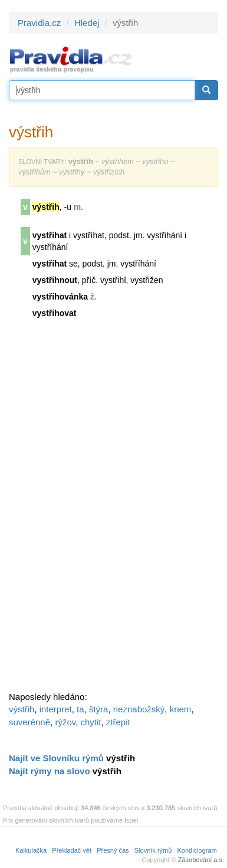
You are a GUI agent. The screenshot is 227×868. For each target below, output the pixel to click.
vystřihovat (55, 313)
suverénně (29, 722)
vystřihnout (55, 280)
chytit (91, 722)
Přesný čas (113, 850)
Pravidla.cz (39, 23)
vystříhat (50, 264)
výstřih (22, 709)
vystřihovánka (60, 297)
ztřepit (118, 722)
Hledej (87, 23)
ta (80, 709)
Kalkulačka (31, 850)
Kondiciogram (197, 850)
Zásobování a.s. (201, 860)
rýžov (65, 722)
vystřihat (50, 235)
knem (181, 709)
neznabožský (139, 709)
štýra (99, 709)
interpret (56, 709)
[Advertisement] (97, 510)
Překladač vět (72, 850)
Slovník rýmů (153, 850)
